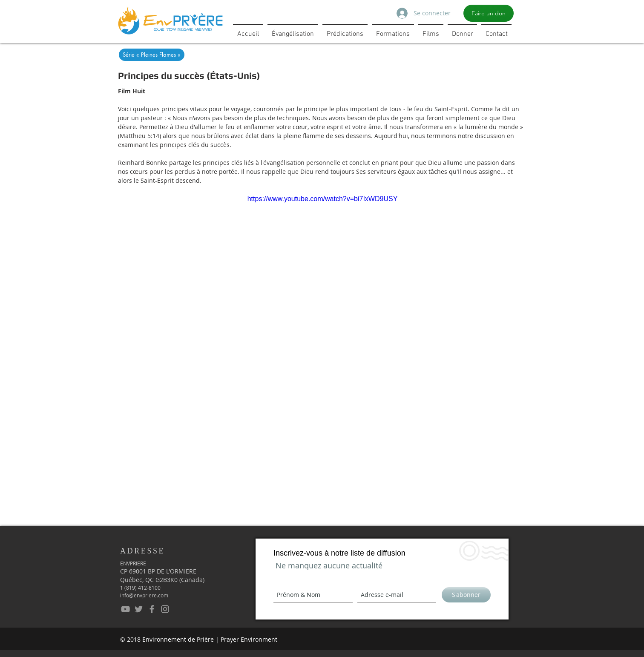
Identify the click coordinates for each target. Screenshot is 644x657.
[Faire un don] (489, 13)
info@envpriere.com (144, 595)
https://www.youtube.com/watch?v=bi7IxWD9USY (323, 199)
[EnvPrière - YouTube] (125, 609)
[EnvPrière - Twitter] (139, 609)
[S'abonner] (466, 595)
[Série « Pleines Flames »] (152, 55)
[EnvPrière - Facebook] (152, 609)
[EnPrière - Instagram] (165, 609)
